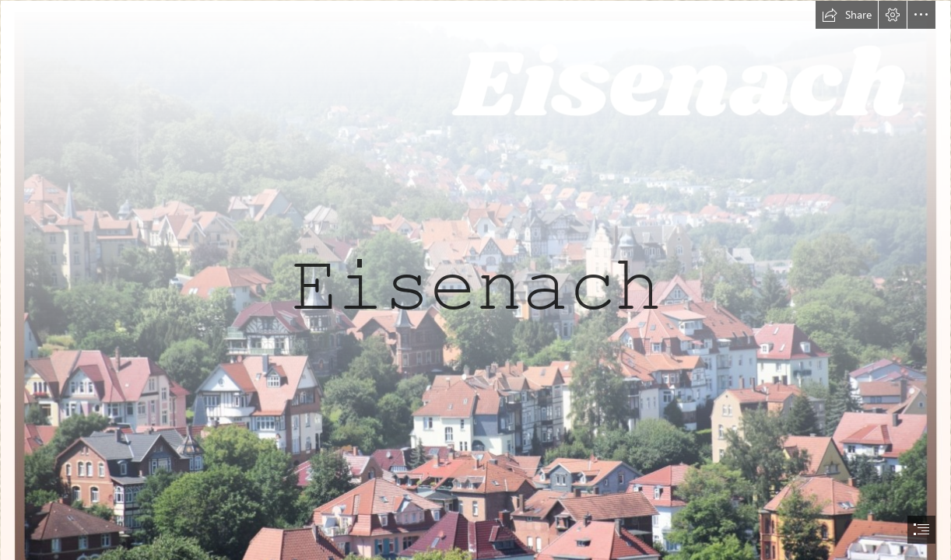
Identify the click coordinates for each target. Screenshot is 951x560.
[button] (847, 15)
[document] (475, 280)
